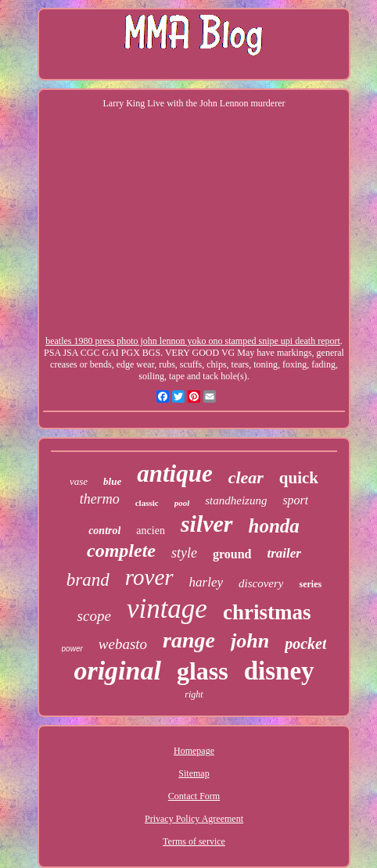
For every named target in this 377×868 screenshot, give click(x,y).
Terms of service (194, 841)
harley (206, 582)
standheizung (236, 500)
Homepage (194, 751)
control (104, 531)
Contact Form (194, 796)
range (189, 640)
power (72, 649)
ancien (151, 531)
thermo (100, 499)
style (184, 553)
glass (203, 671)
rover (149, 577)
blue (112, 481)
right (194, 694)
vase (79, 481)
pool (182, 503)
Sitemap (194, 773)
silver (207, 524)
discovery (261, 583)
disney (279, 671)
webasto (123, 644)
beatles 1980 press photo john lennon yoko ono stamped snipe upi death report (193, 341)
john (250, 641)
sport (295, 500)
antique (174, 473)
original (117, 671)
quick (299, 478)
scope (94, 616)
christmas (267, 612)
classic (147, 503)
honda (274, 526)
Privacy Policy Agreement (194, 819)
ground (232, 554)
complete (121, 551)
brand (88, 580)
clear (246, 477)
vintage (167, 609)
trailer (284, 553)
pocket (305, 644)
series (310, 584)
